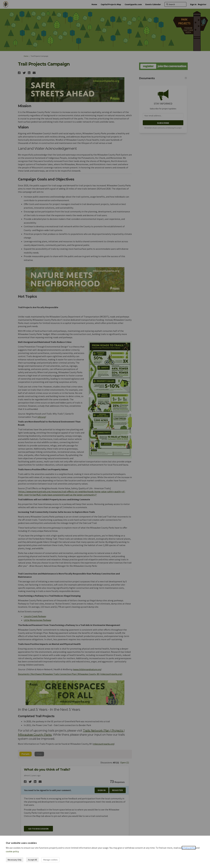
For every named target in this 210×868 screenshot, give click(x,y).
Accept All (32, 860)
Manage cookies (50, 860)
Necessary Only (15, 860)
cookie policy (12, 851)
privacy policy (189, 848)
